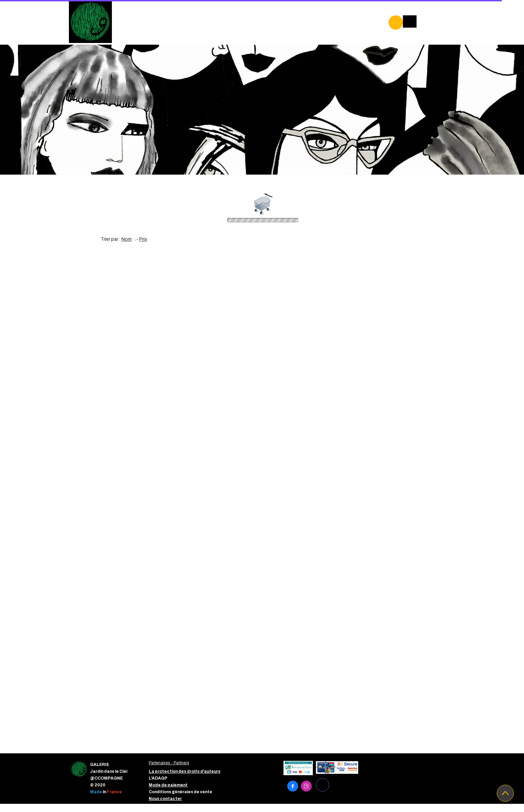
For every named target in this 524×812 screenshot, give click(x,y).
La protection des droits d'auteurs (185, 771)
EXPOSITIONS (196, 21)
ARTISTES (287, 21)
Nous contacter (165, 799)
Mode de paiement (168, 785)
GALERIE (155, 21)
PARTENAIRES (243, 21)
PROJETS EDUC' (164, 35)
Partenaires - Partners (169, 763)
